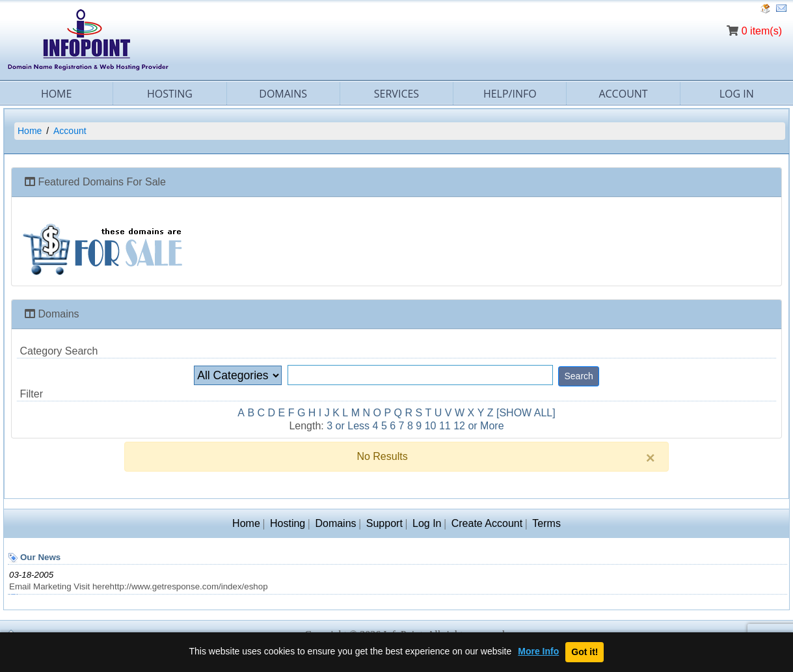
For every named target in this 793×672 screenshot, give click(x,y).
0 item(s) (762, 31)
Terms (546, 523)
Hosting (170, 94)
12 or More (478, 426)
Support (384, 523)
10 (431, 426)
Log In (737, 94)
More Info (538, 652)
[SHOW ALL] (526, 413)
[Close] (651, 458)
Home (57, 94)
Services (396, 94)
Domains (283, 94)
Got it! (585, 652)
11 (445, 426)
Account (623, 94)
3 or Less (348, 426)
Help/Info (510, 94)
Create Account (487, 523)
